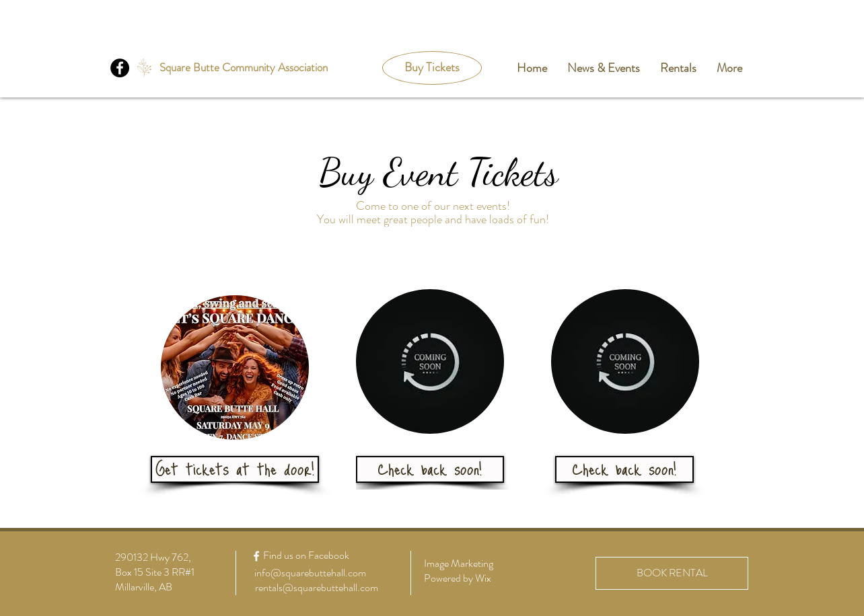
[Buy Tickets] (432, 68)
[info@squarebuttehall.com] (310, 573)
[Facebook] (120, 68)
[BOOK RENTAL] (672, 573)
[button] (430, 469)
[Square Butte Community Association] (243, 68)
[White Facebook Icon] (256, 556)
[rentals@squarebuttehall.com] (316, 588)
